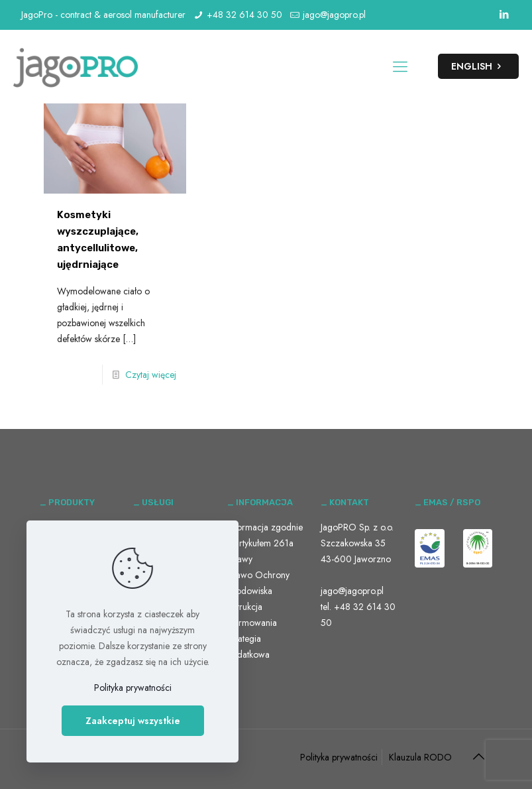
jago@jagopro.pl (334, 15)
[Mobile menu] (400, 66)
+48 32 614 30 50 (244, 15)
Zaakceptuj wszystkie (133, 721)
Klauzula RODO (420, 757)
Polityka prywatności (339, 757)
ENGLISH (478, 66)
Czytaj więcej (151, 375)
